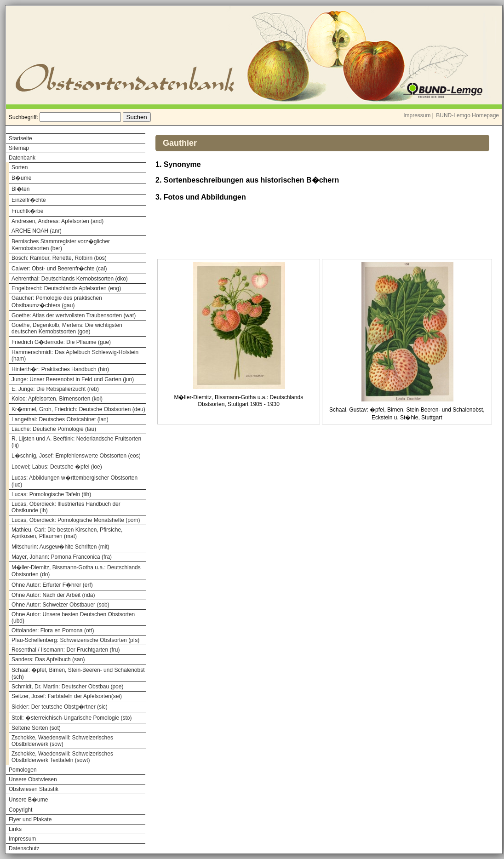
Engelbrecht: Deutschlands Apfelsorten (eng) (66, 288)
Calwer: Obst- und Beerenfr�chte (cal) (59, 269)
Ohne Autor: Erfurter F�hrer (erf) (52, 585)
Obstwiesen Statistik (34, 789)
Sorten (20, 167)
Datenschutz (24, 848)
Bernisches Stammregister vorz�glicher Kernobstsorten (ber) (61, 245)
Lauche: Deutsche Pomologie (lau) (54, 429)
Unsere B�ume (28, 800)
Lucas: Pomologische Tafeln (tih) (51, 494)
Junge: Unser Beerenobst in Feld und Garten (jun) (73, 379)
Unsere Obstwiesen (33, 779)
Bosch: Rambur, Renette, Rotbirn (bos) (59, 258)
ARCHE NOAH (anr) (37, 231)
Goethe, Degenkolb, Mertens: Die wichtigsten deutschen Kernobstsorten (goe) (67, 328)
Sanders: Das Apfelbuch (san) (48, 659)
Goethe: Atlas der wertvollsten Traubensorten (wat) (74, 315)
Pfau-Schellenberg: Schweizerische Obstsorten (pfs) (75, 640)
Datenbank (22, 158)
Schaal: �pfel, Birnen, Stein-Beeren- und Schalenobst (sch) (78, 673)
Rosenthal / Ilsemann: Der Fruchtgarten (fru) (66, 650)
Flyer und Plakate (30, 819)
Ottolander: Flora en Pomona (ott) (53, 630)
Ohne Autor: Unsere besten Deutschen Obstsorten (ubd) (73, 618)
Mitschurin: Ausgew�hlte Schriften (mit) (60, 547)
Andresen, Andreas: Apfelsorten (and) (57, 221)
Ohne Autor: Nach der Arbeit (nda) (53, 595)
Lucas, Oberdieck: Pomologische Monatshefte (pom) (76, 520)
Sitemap (19, 148)
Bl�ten (20, 189)
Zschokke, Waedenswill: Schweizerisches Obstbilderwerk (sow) (62, 741)
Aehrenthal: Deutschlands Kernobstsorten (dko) (70, 279)
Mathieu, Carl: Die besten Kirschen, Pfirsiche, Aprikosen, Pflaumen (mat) (67, 533)
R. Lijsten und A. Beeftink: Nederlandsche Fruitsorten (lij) (76, 442)
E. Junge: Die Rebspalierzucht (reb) (55, 389)
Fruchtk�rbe (27, 211)
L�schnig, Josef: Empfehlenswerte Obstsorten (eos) (76, 456)
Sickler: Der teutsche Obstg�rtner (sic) (60, 707)
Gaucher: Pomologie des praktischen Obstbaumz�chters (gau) (57, 302)
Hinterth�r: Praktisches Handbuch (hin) (60, 369)
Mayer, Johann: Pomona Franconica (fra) (62, 557)
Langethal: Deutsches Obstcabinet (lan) (60, 419)
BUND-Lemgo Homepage (467, 115)
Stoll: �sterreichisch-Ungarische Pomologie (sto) (72, 718)
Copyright (20, 810)
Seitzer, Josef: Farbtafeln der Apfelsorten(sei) (67, 696)
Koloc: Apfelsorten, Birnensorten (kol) (57, 399)
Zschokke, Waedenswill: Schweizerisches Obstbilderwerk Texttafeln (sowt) (62, 757)
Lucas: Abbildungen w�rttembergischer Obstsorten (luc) (74, 481)
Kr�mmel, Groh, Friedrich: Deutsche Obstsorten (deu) (78, 409)
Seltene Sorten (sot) (36, 728)
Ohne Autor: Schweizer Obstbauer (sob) (60, 605)
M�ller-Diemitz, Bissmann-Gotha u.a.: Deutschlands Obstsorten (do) (76, 571)
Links (15, 829)
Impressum (417, 115)
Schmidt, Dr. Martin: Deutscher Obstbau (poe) (67, 687)
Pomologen (23, 770)
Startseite (20, 138)
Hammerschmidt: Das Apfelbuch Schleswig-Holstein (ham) (75, 355)
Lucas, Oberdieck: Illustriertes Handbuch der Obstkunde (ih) (66, 507)
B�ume (21, 178)
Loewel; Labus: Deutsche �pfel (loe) (57, 467)
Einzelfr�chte (29, 200)
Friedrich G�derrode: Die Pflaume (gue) (61, 342)
